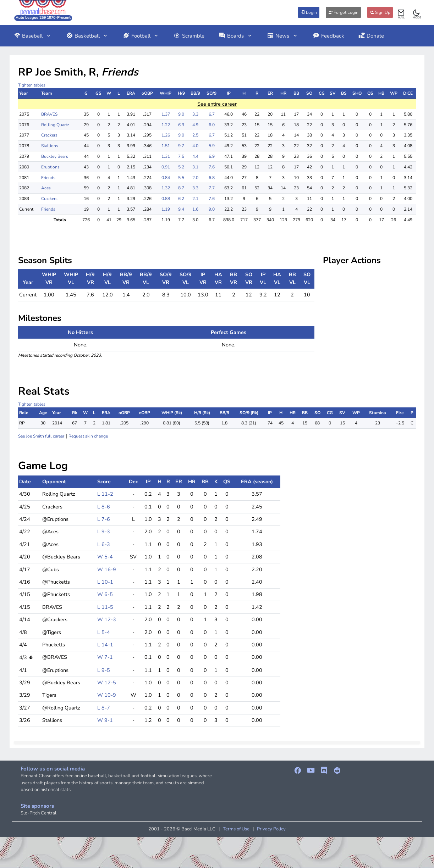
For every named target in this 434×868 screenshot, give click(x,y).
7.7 (212, 188)
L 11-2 (105, 494)
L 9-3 (104, 532)
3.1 (195, 167)
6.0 (212, 125)
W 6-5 (105, 594)
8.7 (181, 188)
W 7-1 (105, 657)
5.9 (212, 146)
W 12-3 (107, 619)
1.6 (195, 209)
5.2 (181, 167)
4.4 (195, 156)
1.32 (166, 188)
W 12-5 (107, 683)
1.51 (166, 146)
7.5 (181, 156)
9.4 (181, 209)
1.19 (166, 209)
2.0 (195, 178)
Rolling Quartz (55, 125)
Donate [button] (371, 36)
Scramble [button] (189, 36)
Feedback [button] (328, 36)
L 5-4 (104, 632)
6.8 (212, 178)
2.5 (195, 135)
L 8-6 (104, 507)
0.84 (166, 178)
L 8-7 (104, 708)
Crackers (49, 135)
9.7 (181, 146)
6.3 (181, 125)
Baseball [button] (33, 36)
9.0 (181, 114)
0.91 (166, 167)
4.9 (195, 125)
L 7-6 (104, 519)
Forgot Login (343, 12)
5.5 (181, 178)
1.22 (166, 125)
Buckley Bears (55, 156)
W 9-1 (105, 720)
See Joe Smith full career (41, 436)
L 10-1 (105, 582)
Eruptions (50, 167)
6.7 (212, 114)
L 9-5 (104, 670)
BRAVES (49, 114)
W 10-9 (107, 695)
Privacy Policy (271, 829)
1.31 (166, 156)
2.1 (195, 199)
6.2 (181, 199)
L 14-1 (105, 645)
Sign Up (380, 12)
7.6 (212, 167)
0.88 (166, 199)
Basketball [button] (87, 36)
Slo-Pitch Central (39, 813)
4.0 (195, 146)
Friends (48, 178)
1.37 (166, 114)
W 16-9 (107, 569)
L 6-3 (104, 544)
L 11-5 (105, 607)
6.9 (212, 156)
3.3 (195, 114)
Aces (46, 188)
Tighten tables (32, 85)
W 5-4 (105, 557)
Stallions (50, 146)
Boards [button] (236, 36)
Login (309, 12)
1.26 (166, 135)
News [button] (283, 36)
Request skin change (88, 436)
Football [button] (141, 36)
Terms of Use (236, 829)
